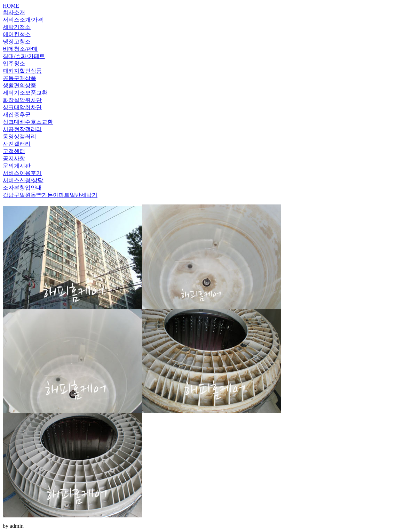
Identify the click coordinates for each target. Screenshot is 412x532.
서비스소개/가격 (23, 20)
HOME (11, 6)
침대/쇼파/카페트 (24, 56)
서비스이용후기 (22, 173)
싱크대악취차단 (22, 107)
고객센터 (14, 151)
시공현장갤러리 (22, 129)
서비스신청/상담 (23, 180)
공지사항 (14, 158)
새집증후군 (17, 115)
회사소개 (14, 12)
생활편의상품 (19, 85)
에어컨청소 (17, 34)
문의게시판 (17, 166)
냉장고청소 (17, 42)
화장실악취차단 (22, 100)
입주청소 (14, 63)
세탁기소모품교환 (25, 93)
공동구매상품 (19, 78)
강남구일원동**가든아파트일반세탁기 (50, 195)
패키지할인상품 (22, 71)
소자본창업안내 (22, 188)
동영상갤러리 (19, 136)
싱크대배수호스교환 (28, 122)
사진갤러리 (17, 144)
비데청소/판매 (20, 49)
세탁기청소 (17, 27)
